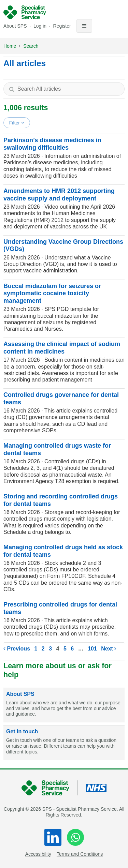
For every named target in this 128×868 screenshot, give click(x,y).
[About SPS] (64, 705)
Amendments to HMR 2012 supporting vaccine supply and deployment (59, 195)
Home (10, 46)
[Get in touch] (64, 743)
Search (31, 46)
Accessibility (38, 854)
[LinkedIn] (53, 837)
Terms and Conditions (80, 854)
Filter (17, 123)
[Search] (12, 89)
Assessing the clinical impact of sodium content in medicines (62, 348)
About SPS (15, 26)
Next (109, 649)
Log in (41, 26)
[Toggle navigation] (84, 26)
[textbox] (64, 89)
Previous (17, 649)
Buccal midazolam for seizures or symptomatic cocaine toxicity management (52, 293)
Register (62, 26)
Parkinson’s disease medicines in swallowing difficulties (52, 144)
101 (92, 649)
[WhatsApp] (75, 837)
